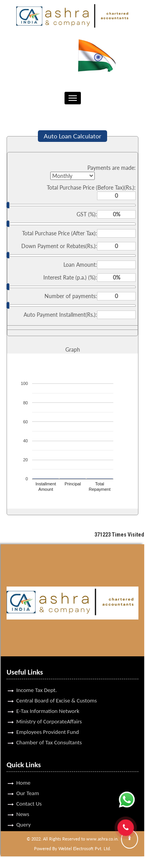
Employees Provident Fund (48, 721)
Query (24, 813)
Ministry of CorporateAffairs (49, 710)
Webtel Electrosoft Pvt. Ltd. (85, 848)
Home (23, 771)
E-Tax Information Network (48, 700)
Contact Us (29, 792)
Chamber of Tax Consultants (49, 731)
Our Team (28, 782)
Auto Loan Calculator (72, 136)
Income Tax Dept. (37, 679)
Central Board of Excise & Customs (56, 689)
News (23, 803)
